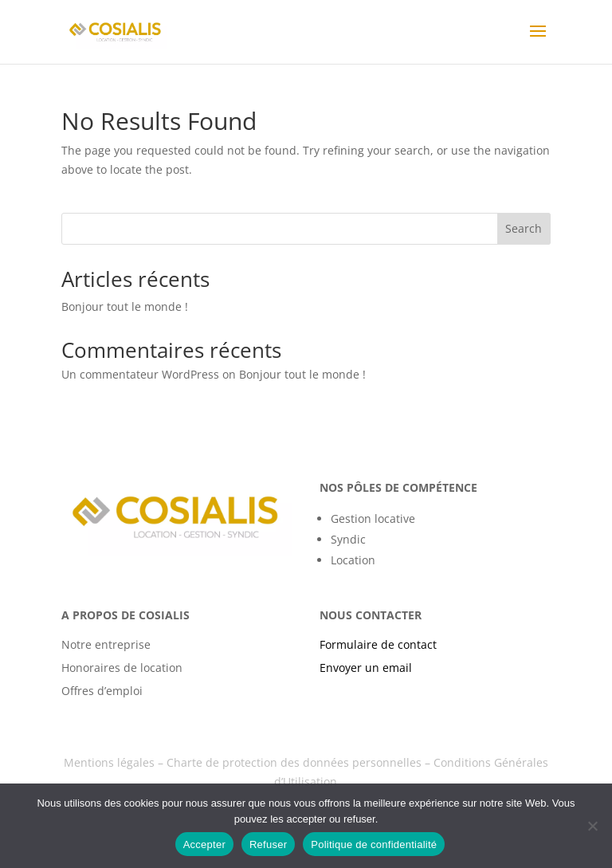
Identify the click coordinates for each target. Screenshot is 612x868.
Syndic (348, 539)
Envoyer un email (366, 668)
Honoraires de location (122, 668)
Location (353, 560)
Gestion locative (373, 518)
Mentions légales (109, 762)
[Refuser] (592, 826)
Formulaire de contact (378, 644)
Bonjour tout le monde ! (125, 306)
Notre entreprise (106, 644)
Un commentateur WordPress (140, 374)
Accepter (204, 844)
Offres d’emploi (102, 691)
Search (524, 228)
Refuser (268, 844)
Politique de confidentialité (374, 844)
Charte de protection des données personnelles (294, 762)
